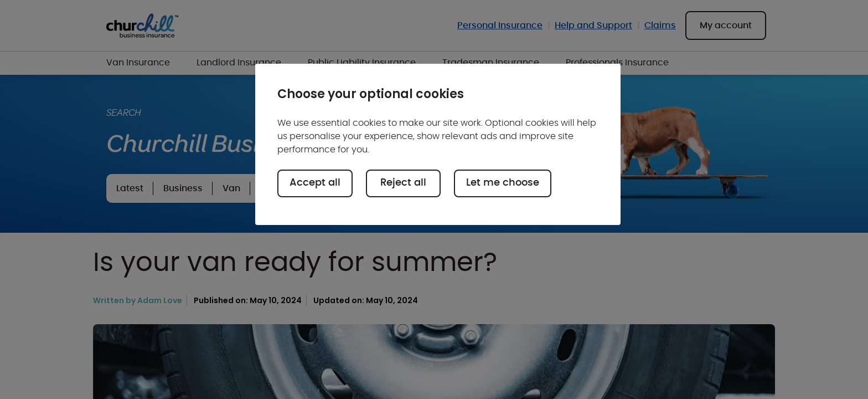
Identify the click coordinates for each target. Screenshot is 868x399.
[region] (438, 144)
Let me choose (503, 183)
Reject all (403, 183)
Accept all (315, 183)
